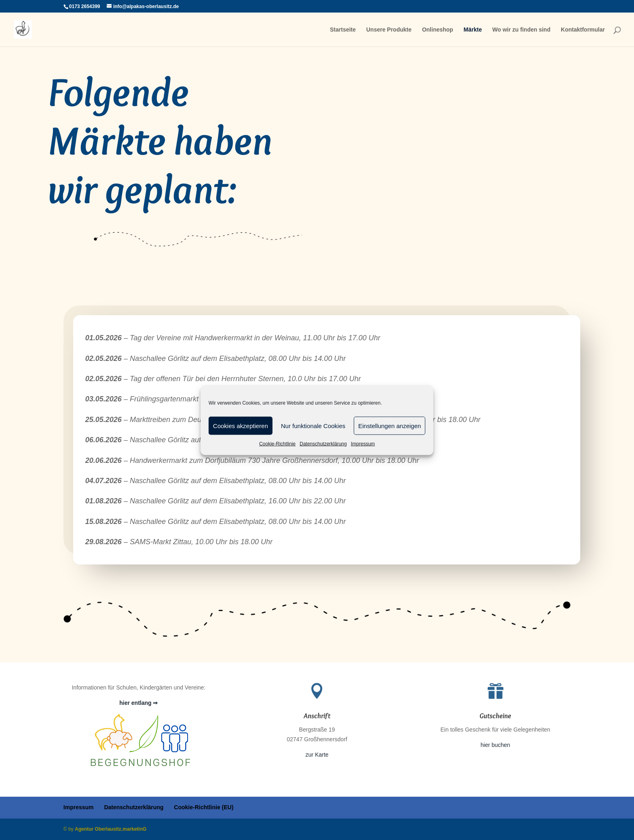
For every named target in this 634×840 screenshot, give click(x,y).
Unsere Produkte (389, 30)
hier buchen (495, 745)
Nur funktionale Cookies (313, 425)
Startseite (343, 30)
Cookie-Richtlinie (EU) (204, 807)
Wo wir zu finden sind (522, 30)
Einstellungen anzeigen (390, 425)
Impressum (363, 444)
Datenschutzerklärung (323, 444)
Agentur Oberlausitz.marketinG (111, 829)
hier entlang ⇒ (138, 703)
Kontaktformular (583, 30)
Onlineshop (438, 30)
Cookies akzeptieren (241, 425)
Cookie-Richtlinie (277, 444)
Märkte (473, 30)
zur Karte (317, 755)
